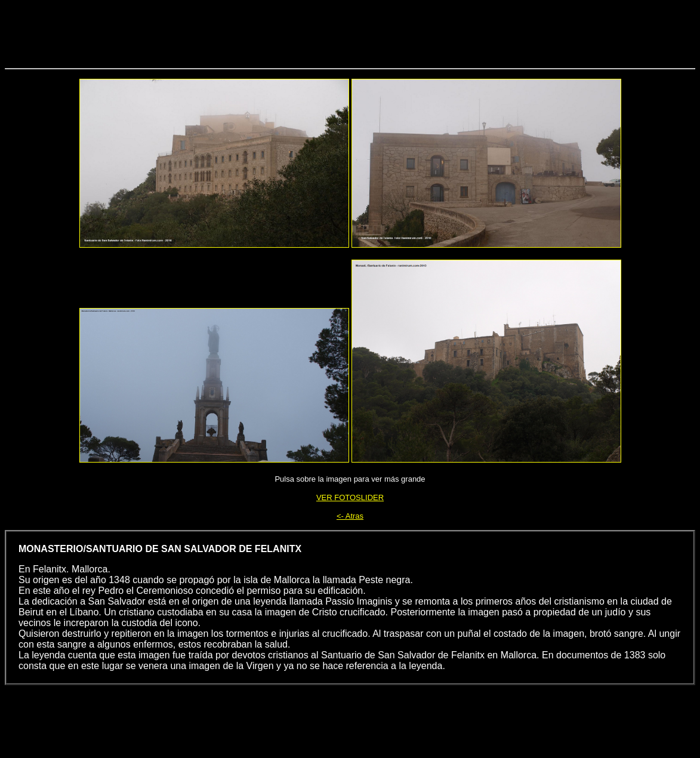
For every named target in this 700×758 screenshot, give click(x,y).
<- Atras (350, 516)
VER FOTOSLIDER (350, 497)
